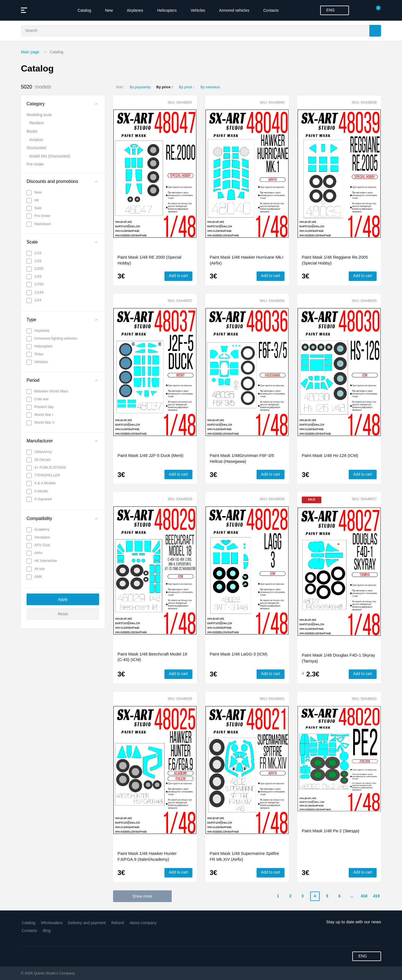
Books (32, 131)
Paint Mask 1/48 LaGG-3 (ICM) (239, 654)
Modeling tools (39, 115)
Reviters (36, 123)
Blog (47, 931)
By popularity (140, 87)
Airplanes (135, 10)
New (109, 10)
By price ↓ (187, 87)
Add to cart (178, 276)
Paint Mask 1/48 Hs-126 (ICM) (330, 455)
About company (143, 923)
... (352, 896)
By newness (210, 87)
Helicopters (167, 10)
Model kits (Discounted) (50, 156)
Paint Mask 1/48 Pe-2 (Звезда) (331, 831)
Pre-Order (35, 164)
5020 (36, 87)
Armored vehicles (234, 10)
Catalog (84, 10)
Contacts (271, 10)
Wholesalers (52, 923)
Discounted (36, 148)
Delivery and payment (87, 923)
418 (364, 896)
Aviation (36, 140)
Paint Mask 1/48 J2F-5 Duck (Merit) (150, 455)
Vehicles (198, 10)
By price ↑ (165, 87)
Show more (143, 896)
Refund (118, 923)
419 (376, 896)
